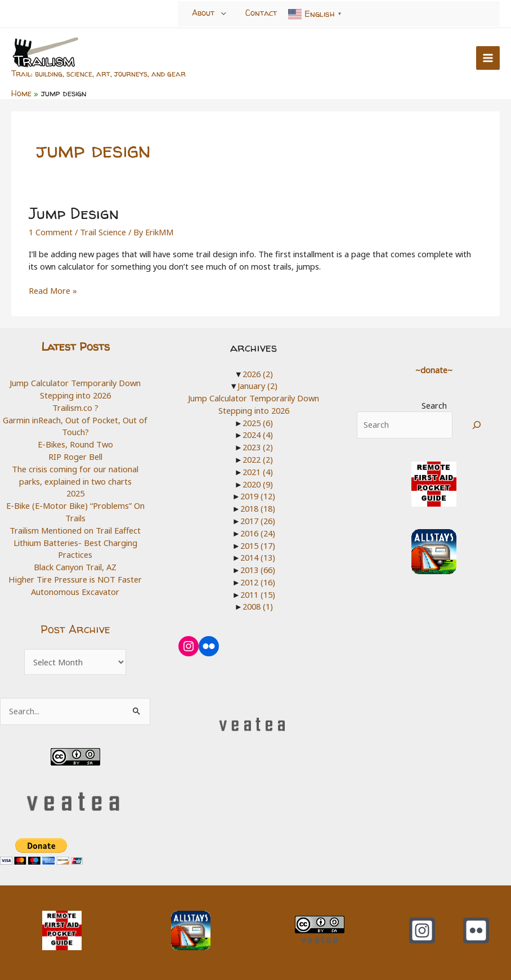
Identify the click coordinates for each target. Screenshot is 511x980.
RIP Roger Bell (75, 456)
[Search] (477, 424)
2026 (258, 373)
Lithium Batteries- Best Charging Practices (75, 548)
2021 (258, 471)
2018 (258, 508)
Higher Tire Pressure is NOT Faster (75, 578)
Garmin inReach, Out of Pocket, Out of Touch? (75, 426)
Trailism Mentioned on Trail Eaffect (75, 529)
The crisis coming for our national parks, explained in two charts (75, 475)
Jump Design (73, 213)
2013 (258, 569)
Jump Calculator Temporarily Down (75, 382)
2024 (258, 434)
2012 (258, 581)
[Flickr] (476, 929)
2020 (258, 483)
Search (434, 405)
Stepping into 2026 (75, 395)
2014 (258, 557)
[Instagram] (422, 929)
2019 (258, 495)
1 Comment (51, 231)
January (257, 385)
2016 (258, 532)
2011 (258, 593)
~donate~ (434, 369)
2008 (258, 606)
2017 (258, 520)
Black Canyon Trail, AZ (75, 566)
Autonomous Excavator (75, 590)
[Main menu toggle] (488, 58)
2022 (258, 459)
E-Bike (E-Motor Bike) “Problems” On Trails (75, 511)
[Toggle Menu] (224, 14)
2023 (258, 446)
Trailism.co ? (75, 407)
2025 (75, 493)
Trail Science (103, 231)
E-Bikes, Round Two (75, 444)
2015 (258, 544)
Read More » (53, 290)
